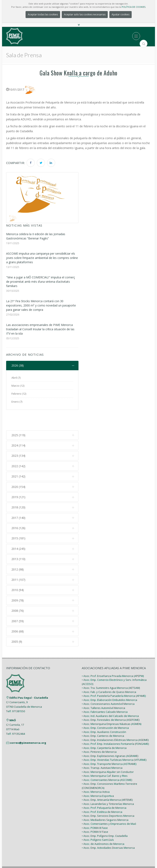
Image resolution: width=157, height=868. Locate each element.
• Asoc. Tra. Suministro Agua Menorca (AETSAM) (111, 671)
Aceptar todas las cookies (43, 14)
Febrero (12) (19, 394)
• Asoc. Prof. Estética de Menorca (102, 795)
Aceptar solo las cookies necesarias (85, 14)
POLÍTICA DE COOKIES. (134, 7)
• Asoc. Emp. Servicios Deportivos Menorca (108, 799)
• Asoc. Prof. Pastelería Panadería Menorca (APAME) (114, 679)
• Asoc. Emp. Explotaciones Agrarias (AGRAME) (110, 739)
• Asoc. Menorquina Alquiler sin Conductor (108, 755)
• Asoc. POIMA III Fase (95, 811)
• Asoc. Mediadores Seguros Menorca (105, 803)
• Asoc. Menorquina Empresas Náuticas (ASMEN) (112, 707)
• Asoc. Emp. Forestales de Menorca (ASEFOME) (111, 703)
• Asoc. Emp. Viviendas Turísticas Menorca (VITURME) (114, 743)
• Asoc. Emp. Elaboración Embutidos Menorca (109, 683)
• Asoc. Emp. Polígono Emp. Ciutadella (105, 819)
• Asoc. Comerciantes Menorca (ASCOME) (107, 763)
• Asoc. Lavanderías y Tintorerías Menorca (108, 787)
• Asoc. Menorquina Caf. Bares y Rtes (105, 759)
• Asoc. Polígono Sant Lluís (98, 823)
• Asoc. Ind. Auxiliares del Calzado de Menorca (110, 699)
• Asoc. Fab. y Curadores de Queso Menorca (109, 675)
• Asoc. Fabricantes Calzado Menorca (105, 695)
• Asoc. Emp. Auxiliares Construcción (104, 715)
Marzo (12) (18, 386)
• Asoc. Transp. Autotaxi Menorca (102, 751)
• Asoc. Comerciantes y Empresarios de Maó (109, 807)
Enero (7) (17, 402)
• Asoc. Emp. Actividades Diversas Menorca (108, 831)
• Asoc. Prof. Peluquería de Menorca (104, 791)
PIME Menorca (69, 855)
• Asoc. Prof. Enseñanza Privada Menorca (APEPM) (113, 659)
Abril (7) (16, 378)
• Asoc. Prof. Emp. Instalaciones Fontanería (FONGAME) (115, 727)
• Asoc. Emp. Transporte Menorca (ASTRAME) (109, 747)
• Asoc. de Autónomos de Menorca (103, 827)
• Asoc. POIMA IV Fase (95, 815)
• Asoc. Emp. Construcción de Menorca (105, 711)
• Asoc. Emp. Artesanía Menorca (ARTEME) (107, 783)
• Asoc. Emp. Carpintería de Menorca (104, 731)
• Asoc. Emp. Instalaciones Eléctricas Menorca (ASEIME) (115, 723)
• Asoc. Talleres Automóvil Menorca (103, 691)
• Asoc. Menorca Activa (96, 775)
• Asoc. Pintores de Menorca (99, 735)
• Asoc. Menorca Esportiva (98, 779)
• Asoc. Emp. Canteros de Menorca (103, 719)
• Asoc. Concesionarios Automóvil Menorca (108, 687)
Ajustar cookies (121, 14)
